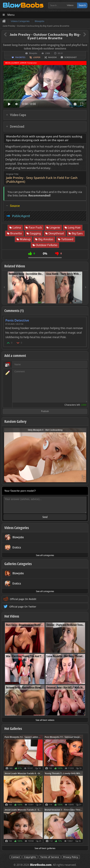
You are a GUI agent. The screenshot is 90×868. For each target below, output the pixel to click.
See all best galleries (45, 848)
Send (45, 517)
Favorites (20, 57)
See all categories (45, 555)
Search (82, 5)
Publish (45, 411)
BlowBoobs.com (41, 865)
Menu (11, 15)
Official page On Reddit (23, 599)
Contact (16, 857)
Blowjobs (33, 53)
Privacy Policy (71, 857)
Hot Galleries (13, 729)
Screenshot (71, 57)
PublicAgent (21, 216)
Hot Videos (12, 616)
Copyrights (30, 857)
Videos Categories (17, 528)
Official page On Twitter (23, 607)
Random (52, 57)
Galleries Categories (18, 564)
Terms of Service (50, 857)
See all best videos (45, 720)
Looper (37, 57)
